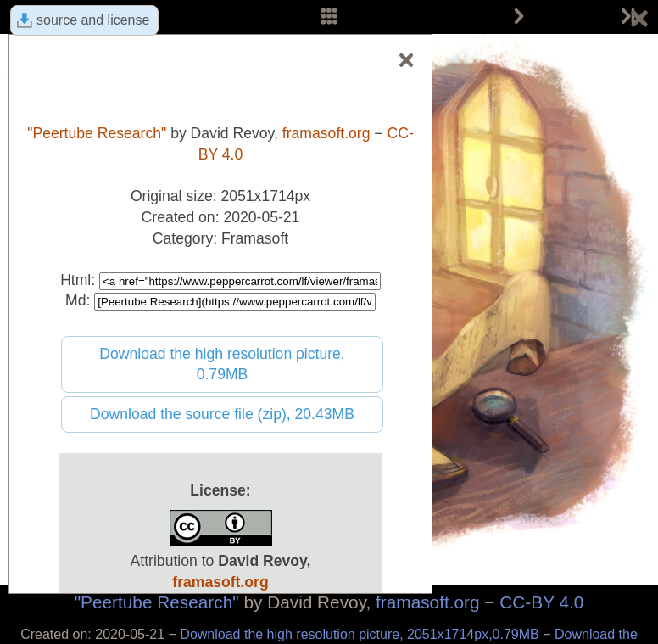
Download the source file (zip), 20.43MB (222, 414)
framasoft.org (428, 602)
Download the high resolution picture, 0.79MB (222, 364)
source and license (93, 20)
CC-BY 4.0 (541, 602)
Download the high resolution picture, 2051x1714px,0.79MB (361, 634)
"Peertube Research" (157, 602)
